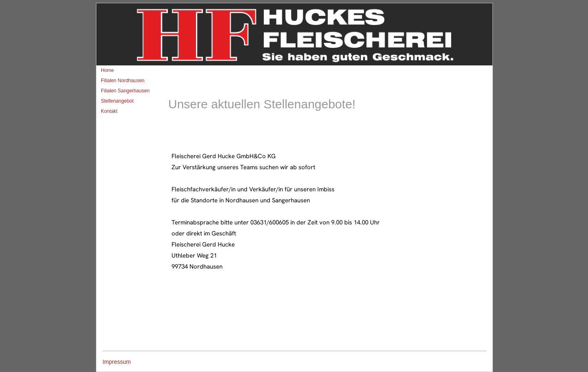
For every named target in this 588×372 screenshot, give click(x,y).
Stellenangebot (117, 101)
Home (107, 70)
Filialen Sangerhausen (125, 91)
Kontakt (109, 111)
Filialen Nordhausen (123, 81)
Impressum (117, 362)
